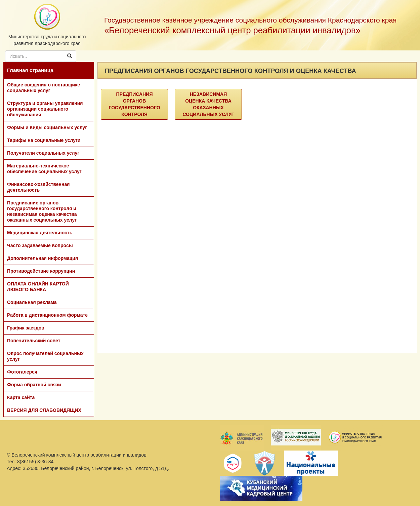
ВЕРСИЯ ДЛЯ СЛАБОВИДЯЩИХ (44, 410)
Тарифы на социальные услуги (44, 140)
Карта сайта (21, 397)
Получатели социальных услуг (43, 153)
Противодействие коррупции (41, 271)
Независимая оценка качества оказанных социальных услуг (208, 104)
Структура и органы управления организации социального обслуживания (45, 109)
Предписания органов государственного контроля (134, 104)
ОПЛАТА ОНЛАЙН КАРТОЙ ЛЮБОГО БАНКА (38, 287)
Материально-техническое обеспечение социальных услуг (44, 169)
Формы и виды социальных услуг (47, 127)
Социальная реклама (32, 302)
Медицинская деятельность (40, 233)
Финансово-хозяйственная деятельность (38, 187)
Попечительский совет (34, 341)
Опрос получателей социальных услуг (45, 356)
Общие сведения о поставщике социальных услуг (44, 88)
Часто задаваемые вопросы (40, 245)
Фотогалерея (22, 372)
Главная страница (30, 70)
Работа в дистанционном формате (47, 315)
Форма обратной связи (34, 385)
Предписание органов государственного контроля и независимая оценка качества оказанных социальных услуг (42, 211)
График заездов (26, 328)
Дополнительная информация (43, 258)
